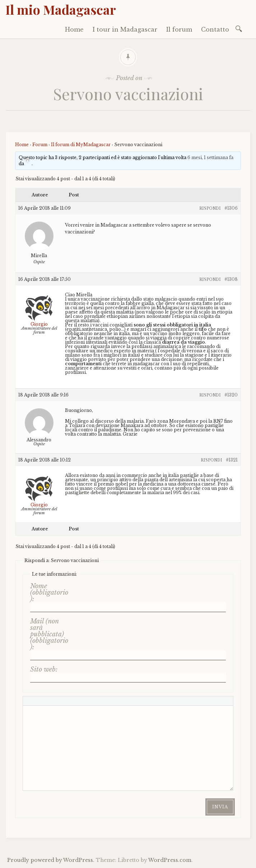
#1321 (232, 460)
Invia (220, 807)
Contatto (215, 29)
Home (74, 29)
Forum (40, 145)
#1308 (231, 279)
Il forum (179, 29)
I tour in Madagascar (125, 29)
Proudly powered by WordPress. (51, 860)
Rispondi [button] (210, 208)
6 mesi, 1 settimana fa (210, 157)
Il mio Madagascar (61, 9)
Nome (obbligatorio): (49, 593)
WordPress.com (170, 860)
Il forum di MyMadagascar (81, 145)
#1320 (231, 395)
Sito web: (44, 669)
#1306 (231, 208)
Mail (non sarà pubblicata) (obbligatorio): (49, 634)
